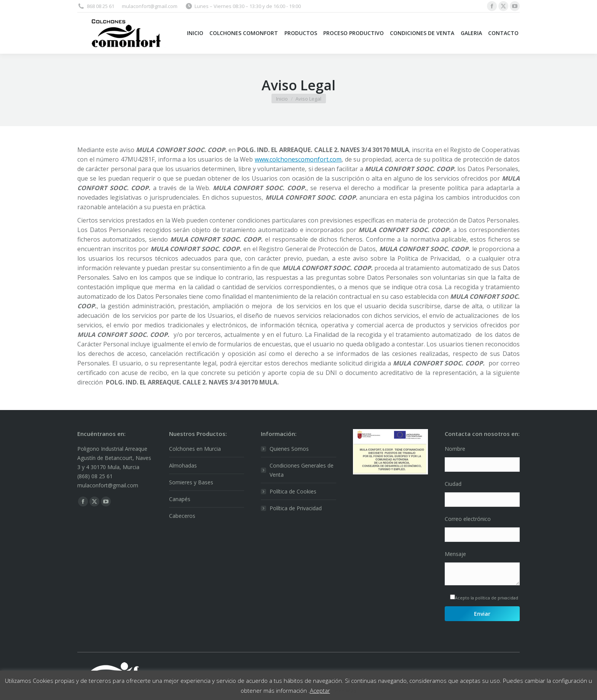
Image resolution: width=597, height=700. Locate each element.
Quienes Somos (289, 449)
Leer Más (344, 690)
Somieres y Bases (191, 482)
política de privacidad (497, 598)
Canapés (180, 499)
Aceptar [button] (320, 690)
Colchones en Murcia (195, 449)
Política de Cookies (293, 491)
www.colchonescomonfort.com (298, 159)
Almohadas (183, 465)
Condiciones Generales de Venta (302, 470)
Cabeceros (182, 516)
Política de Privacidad (296, 508)
